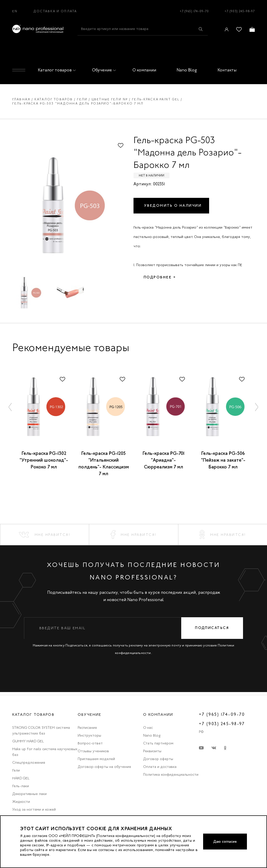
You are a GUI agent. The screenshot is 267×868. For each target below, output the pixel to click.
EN (15, 11)
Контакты (227, 70)
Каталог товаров (56, 70)
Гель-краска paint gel (156, 99)
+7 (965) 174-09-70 (194, 11)
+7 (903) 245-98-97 (240, 11)
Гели (82, 99)
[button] (10, 407)
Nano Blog (187, 70)
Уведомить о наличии (173, 206)
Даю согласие (224, 842)
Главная (21, 99)
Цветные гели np (110, 99)
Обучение (103, 70)
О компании (144, 70)
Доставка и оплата (55, 11)
